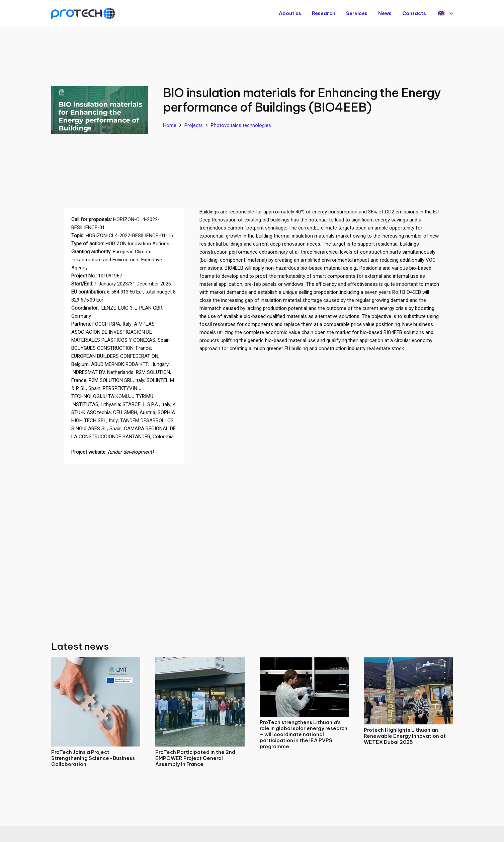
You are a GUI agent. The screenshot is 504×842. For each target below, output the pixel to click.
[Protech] (83, 14)
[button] (446, 13)
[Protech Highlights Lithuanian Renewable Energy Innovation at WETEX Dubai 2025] (408, 661)
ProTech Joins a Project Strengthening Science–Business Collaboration (93, 758)
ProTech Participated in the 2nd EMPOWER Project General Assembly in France (195, 758)
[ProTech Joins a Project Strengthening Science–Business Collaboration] (96, 661)
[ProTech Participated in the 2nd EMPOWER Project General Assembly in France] (200, 661)
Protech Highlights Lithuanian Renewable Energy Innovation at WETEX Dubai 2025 (405, 736)
